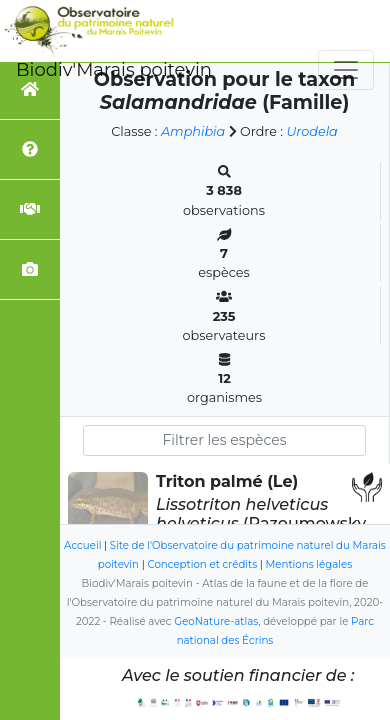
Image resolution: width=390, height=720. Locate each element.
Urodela (311, 131)
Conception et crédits (202, 564)
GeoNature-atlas (216, 621)
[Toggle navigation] (346, 70)
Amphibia (193, 131)
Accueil (82, 545)
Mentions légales (309, 564)
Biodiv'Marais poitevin (114, 70)
